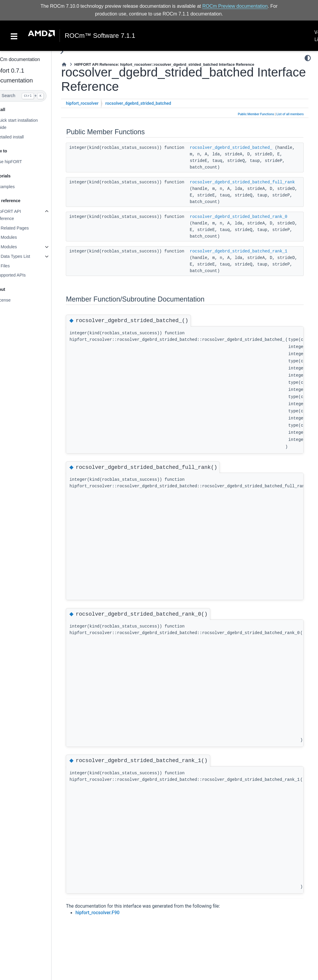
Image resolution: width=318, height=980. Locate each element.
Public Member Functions (256, 114)
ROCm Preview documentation (235, 6)
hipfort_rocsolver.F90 (110, 913)
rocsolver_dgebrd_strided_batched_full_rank (254, 182)
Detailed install (22, 137)
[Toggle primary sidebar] (74, 52)
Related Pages (26, 228)
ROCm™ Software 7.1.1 (100, 36)
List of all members (290, 114)
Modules (21, 237)
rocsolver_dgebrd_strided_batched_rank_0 (250, 217)
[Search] (32, 96)
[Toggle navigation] (14, 36)
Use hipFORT (21, 162)
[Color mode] (308, 58)
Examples (17, 187)
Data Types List (27, 256)
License (15, 300)
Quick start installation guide (29, 124)
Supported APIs (23, 275)
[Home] (76, 64)
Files (17, 266)
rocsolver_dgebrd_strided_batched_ (243, 148)
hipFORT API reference (20, 215)
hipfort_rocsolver (94, 103)
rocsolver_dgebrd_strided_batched (150, 103)
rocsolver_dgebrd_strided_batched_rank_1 (250, 251)
